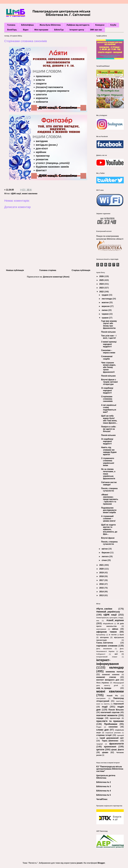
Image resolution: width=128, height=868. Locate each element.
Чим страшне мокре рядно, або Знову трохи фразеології (108, 367)
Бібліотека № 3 (104, 786)
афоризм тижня (106, 632)
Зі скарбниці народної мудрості (107, 390)
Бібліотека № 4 (104, 791)
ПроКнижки (111, 724)
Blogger (101, 863)
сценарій (120, 735)
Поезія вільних (108, 332)
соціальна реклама (113, 733)
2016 (102, 584)
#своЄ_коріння (115, 620)
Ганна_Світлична (105, 643)
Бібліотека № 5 (104, 795)
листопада (107, 299)
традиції (99, 744)
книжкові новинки (111, 675)
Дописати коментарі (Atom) (56, 277)
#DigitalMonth (108, 624)
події (105, 707)
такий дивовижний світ (112, 738)
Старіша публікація (81, 270)
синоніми (113, 727)
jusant (80, 863)
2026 (102, 276)
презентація (115, 718)
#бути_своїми (104, 609)
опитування (101, 698)
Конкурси (100, 25)
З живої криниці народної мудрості (109, 344)
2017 (102, 580)
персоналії (119, 704)
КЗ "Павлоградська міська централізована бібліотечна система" (110, 769)
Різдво (99, 727)
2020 (102, 569)
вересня (106, 306)
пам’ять (107, 704)
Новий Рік (112, 696)
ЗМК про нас (96, 30)
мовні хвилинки (30, 194)
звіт (116, 654)
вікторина (104, 637)
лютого (105, 556)
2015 (102, 588)
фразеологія (116, 744)
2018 (102, 576)
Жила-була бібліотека (50, 25)
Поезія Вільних (116, 710)
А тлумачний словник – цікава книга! (108, 519)
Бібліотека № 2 (104, 782)
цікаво (105, 752)
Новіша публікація (15, 270)
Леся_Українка (103, 683)
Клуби (113, 25)
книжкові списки (106, 677)
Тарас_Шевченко (110, 741)
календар (116, 667)
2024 (102, 284)
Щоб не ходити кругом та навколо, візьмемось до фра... (109, 529)
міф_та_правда (104, 688)
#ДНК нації (16, 194)
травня (105, 318)
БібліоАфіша (27, 25)
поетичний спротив (110, 712)
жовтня (105, 302)
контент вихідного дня (108, 680)
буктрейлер (101, 635)
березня (106, 553)
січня (104, 560)
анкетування (101, 629)
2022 (102, 292)
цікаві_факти (117, 750)
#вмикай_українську (108, 612)
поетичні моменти (107, 715)
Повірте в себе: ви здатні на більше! (109, 429)
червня (105, 314)
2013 (102, 595)
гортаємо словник (107, 646)
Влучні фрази (108, 538)
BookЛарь (12, 30)
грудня (105, 295)
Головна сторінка (48, 270)
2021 (102, 565)
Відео (26, 30)
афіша (115, 629)
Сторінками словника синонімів (107, 399)
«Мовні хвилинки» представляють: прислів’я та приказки (110, 499)
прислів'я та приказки (110, 721)
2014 (102, 592)
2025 (102, 280)
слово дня (102, 730)
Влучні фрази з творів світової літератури (109, 382)
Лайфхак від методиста (78, 25)
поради (100, 718)
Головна (11, 25)
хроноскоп (110, 747)
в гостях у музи (116, 635)
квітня (105, 549)
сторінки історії (104, 735)
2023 (102, 288)
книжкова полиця (115, 672)
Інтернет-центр (77, 30)
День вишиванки (104, 649)
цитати (100, 749)
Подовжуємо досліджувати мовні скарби (109, 510)
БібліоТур (59, 30)
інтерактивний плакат (107, 657)
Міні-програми (41, 30)
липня (105, 310)
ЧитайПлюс (102, 799)
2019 (102, 573)
